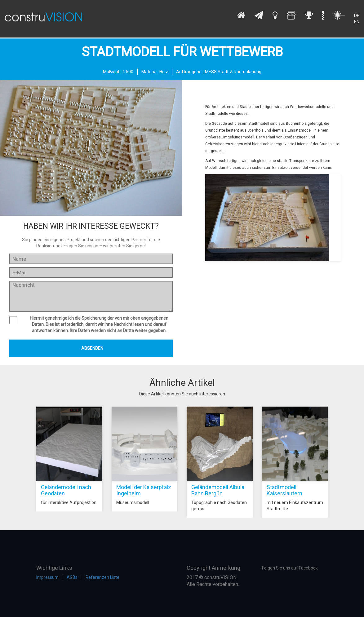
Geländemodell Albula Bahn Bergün (218, 490)
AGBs (72, 577)
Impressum (47, 577)
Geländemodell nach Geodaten (66, 490)
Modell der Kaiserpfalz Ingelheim (144, 490)
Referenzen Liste (102, 577)
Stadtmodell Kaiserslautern (284, 490)
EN (357, 22)
